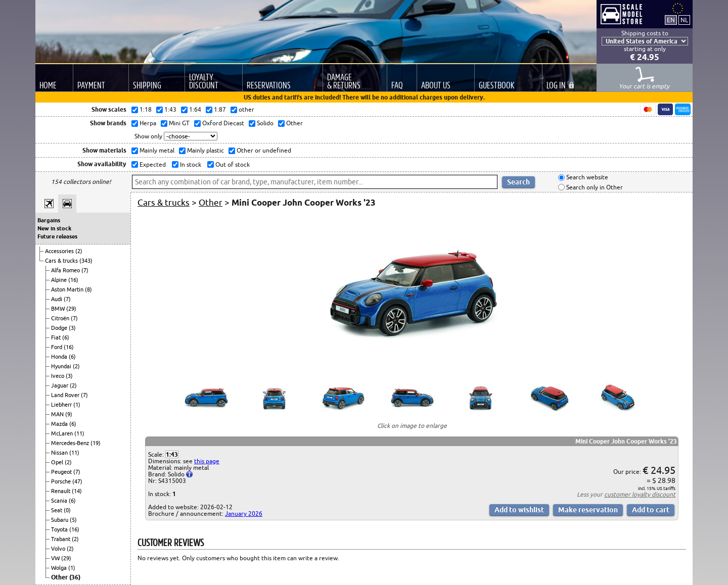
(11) (79, 433)
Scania (60, 501)
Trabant (61, 539)
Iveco (58, 376)
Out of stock (232, 164)
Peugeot (62, 472)
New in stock (54, 228)
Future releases (57, 236)
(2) (79, 251)
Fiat (57, 337)
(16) (73, 280)
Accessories (60, 251)
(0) (67, 510)
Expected (152, 164)
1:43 (172, 454)
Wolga (60, 568)
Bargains (49, 220)
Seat (57, 510)
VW (56, 558)
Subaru (60, 520)
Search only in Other (594, 187)
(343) (86, 261)
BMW (59, 309)
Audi (57, 299)
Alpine (60, 280)
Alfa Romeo (66, 270)
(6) (66, 337)
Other (60, 577)
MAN (58, 414)
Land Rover (66, 395)
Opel (58, 462)
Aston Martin (68, 289)
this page (207, 461)
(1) (77, 405)
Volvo (59, 549)
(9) (69, 414)
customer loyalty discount (640, 494)
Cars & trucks (62, 261)
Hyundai (62, 366)
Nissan (60, 453)
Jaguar (60, 385)
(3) (72, 328)
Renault (61, 491)
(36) (75, 577)
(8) (88, 289)
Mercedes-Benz (71, 443)
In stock (190, 164)
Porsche (62, 481)
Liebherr (62, 405)
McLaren (63, 433)
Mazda (60, 424)
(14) (77, 491)
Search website (586, 178)
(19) (96, 443)
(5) (73, 520)
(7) (85, 270)
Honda (60, 357)
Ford (57, 347)
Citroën (61, 318)
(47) (77, 481)
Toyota (60, 529)
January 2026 (244, 514)
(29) (71, 309)
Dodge (60, 328)
